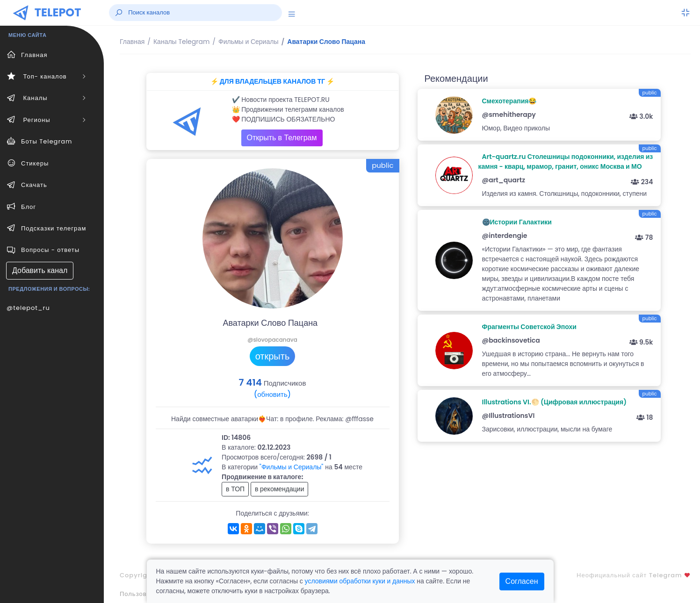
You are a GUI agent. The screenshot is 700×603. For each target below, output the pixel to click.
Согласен (522, 581)
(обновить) (272, 394)
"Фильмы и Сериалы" (292, 467)
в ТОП (235, 489)
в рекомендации (280, 489)
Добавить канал (40, 270)
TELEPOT (58, 12)
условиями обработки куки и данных (360, 581)
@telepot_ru (28, 308)
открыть (273, 356)
